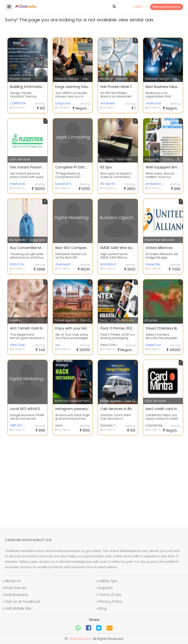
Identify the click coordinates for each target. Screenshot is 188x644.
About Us (13, 581)
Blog (103, 608)
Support (106, 588)
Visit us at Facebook (23, 602)
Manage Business (167, 7)
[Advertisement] (94, 478)
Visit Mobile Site (18, 608)
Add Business (17, 595)
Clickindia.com (80, 639)
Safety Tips (108, 581)
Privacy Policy (111, 602)
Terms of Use (110, 595)
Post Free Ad (16, 588)
